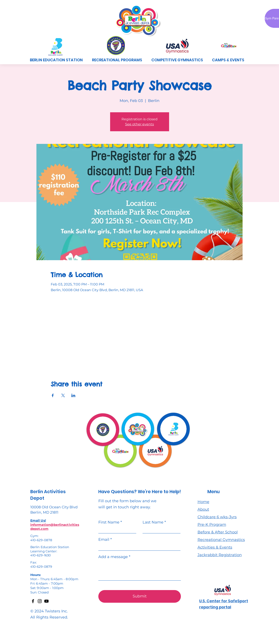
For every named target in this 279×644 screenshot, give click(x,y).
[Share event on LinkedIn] (73, 395)
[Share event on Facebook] (53, 395)
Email (104, 540)
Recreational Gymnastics (221, 540)
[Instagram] (40, 601)
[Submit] (140, 596)
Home (203, 502)
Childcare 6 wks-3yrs (217, 517)
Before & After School (218, 532)
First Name (109, 522)
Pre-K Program (212, 525)
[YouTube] (46, 601)
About (203, 509)
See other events (139, 124)
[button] (117, 60)
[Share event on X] (63, 395)
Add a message (113, 557)
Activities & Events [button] (215, 547)
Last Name (153, 522)
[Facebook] (33, 601)
